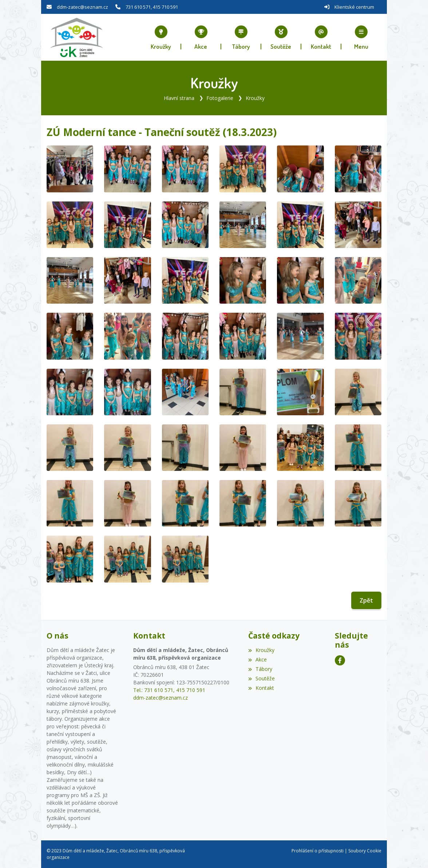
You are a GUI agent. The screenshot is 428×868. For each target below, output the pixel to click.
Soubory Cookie (365, 851)
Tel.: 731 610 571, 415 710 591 (169, 690)
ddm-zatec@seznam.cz (82, 7)
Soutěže (261, 678)
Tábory (260, 669)
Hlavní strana (179, 98)
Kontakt (261, 688)
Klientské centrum (354, 7)
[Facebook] (340, 660)
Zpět (366, 600)
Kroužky (255, 98)
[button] (361, 37)
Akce (257, 659)
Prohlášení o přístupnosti (318, 851)
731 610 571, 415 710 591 (152, 7)
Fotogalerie (220, 98)
